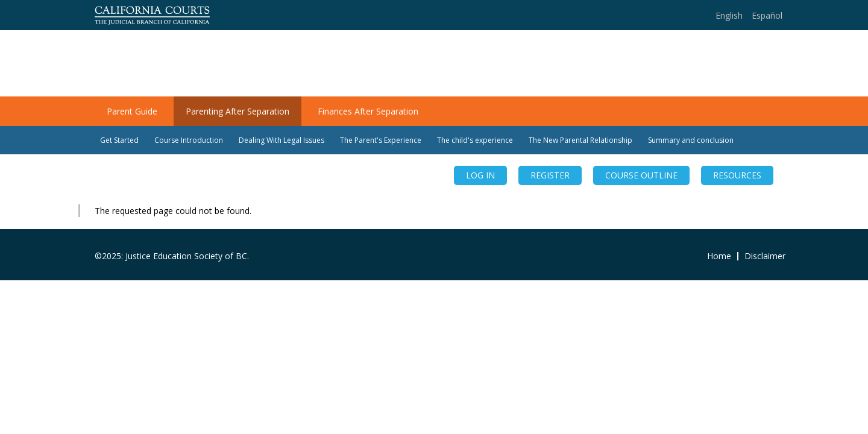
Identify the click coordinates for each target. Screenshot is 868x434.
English (729, 15)
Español (767, 15)
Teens (723, 64)
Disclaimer (765, 256)
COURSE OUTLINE (641, 175)
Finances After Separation (368, 111)
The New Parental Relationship (580, 140)
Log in (480, 175)
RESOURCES (737, 175)
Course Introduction (189, 140)
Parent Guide (132, 111)
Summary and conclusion (691, 140)
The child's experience (475, 140)
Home (627, 64)
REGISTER (550, 175)
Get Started (119, 140)
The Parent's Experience (381, 140)
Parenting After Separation (237, 111)
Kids (763, 64)
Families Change (172, 55)
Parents (675, 64)
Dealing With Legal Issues (281, 140)
